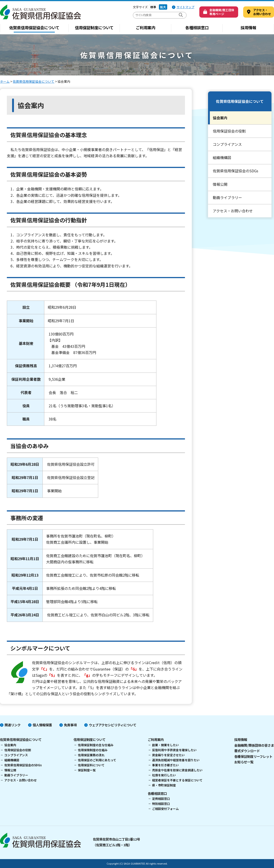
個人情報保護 (42, 725)
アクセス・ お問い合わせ (262, 12)
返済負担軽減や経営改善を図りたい (176, 760)
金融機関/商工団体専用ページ (222, 12)
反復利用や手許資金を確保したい (174, 750)
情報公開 (220, 184)
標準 (153, 7)
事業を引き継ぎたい (165, 765)
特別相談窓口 (161, 804)
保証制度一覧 (87, 770)
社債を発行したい (164, 775)
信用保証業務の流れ (91, 755)
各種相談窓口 (197, 28)
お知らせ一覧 (244, 762)
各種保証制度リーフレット (253, 756)
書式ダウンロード (247, 751)
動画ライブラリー (227, 197)
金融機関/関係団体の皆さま (254, 745)
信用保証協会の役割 (229, 131)
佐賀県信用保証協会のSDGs (236, 171)
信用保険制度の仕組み (93, 750)
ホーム (5, 81)
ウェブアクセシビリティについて (113, 725)
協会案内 (220, 118)
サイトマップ (185, 7)
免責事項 (70, 725)
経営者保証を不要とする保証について (177, 780)
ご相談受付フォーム (165, 809)
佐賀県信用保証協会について (34, 28)
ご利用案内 (146, 28)
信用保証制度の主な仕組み (96, 745)
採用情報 (248, 28)
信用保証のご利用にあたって (97, 760)
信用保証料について (91, 765)
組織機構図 (222, 157)
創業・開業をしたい (165, 745)
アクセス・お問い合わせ (233, 211)
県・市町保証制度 (164, 785)
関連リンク (13, 725)
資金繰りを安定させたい (168, 755)
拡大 (163, 7)
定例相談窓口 (161, 799)
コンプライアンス (227, 144)
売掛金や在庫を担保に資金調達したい (177, 770)
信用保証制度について (94, 28)
